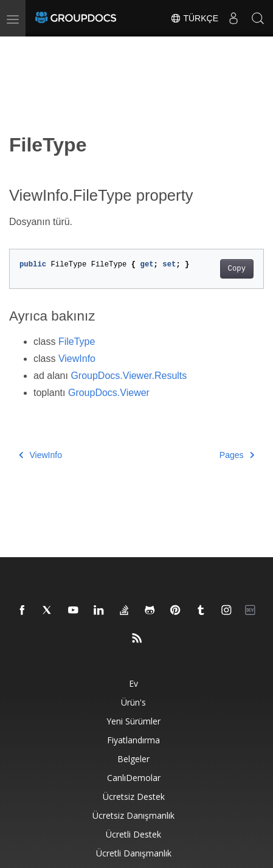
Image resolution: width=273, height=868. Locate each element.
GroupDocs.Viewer (109, 393)
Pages (237, 455)
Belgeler (133, 759)
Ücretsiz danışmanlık (133, 815)
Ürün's (133, 702)
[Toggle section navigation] (19, 47)
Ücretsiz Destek (134, 797)
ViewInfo (77, 359)
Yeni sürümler (133, 721)
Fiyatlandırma (133, 740)
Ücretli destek (133, 834)
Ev (133, 683)
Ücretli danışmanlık (134, 853)
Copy (237, 269)
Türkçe (194, 18)
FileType (77, 342)
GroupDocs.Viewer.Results (129, 376)
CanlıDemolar (134, 778)
